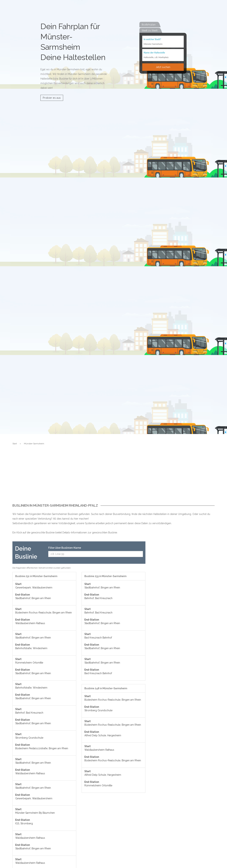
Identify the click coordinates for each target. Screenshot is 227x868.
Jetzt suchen (163, 67)
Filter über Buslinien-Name (65, 548)
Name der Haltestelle (154, 53)
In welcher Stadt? (152, 39)
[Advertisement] (113, 477)
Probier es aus (52, 98)
